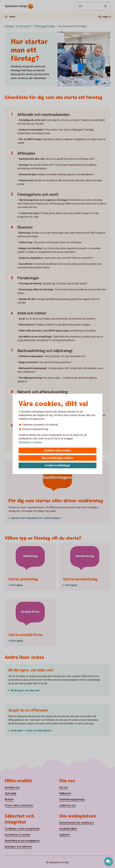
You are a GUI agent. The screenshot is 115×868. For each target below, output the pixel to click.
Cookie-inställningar (58, 466)
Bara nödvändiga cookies (57, 458)
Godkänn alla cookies (57, 451)
